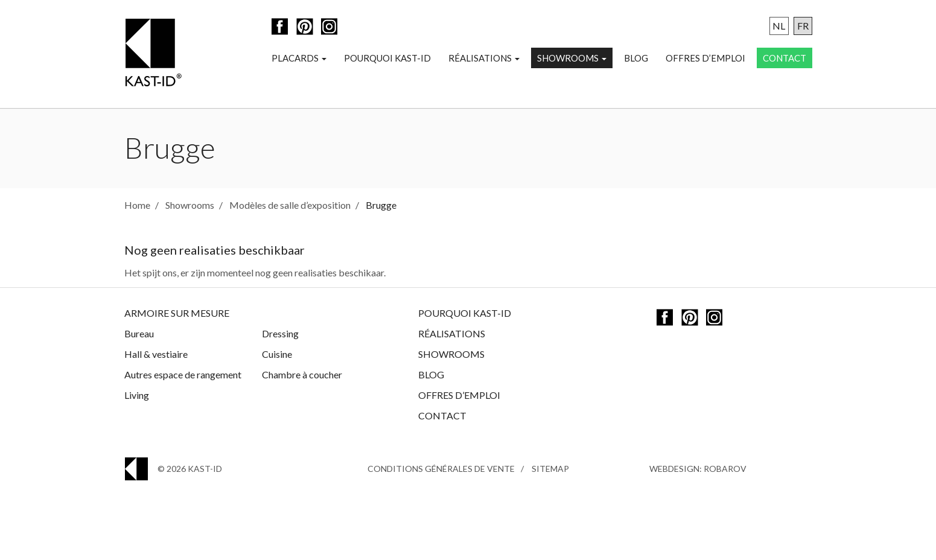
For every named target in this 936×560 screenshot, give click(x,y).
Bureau (139, 333)
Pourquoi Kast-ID (387, 58)
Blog (636, 58)
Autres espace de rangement (183, 374)
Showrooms (572, 58)
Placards (299, 58)
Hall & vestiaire (156, 354)
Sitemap (550, 469)
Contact (785, 58)
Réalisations (484, 58)
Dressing (280, 333)
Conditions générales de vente (441, 469)
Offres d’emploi (705, 58)
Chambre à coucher (302, 374)
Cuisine (277, 354)
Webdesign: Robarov (698, 469)
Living (137, 395)
